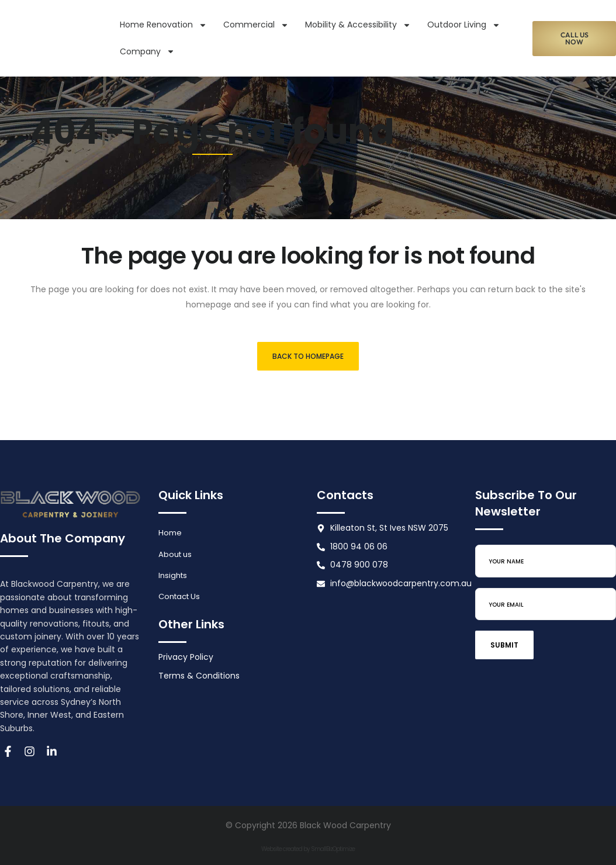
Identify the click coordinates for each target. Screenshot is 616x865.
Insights (174, 577)
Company (147, 51)
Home (171, 533)
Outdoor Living (464, 25)
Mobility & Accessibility (358, 25)
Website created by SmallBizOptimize (308, 849)
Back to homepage (308, 356)
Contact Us (181, 599)
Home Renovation (163, 25)
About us (177, 555)
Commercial (256, 25)
